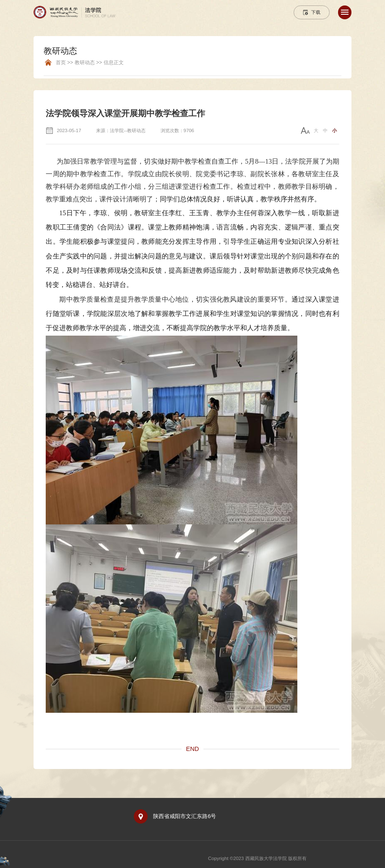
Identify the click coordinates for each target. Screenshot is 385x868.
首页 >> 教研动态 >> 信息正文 (90, 63)
